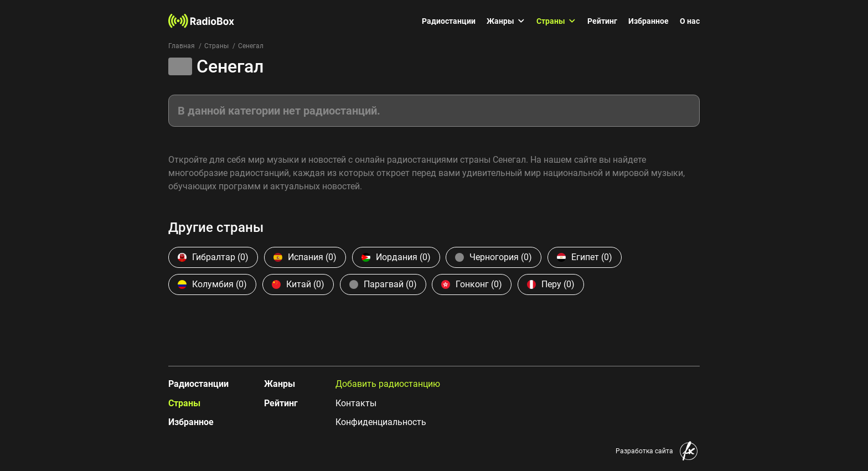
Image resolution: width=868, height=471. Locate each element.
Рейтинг (602, 21)
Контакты (356, 403)
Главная (182, 46)
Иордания (396, 257)
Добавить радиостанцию (388, 384)
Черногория (494, 257)
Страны (556, 21)
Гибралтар (213, 257)
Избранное (649, 21)
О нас (690, 21)
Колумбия (212, 284)
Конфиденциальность (381, 422)
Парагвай (383, 284)
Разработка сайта (644, 451)
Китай (298, 284)
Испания (305, 257)
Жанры (506, 21)
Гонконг (472, 284)
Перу (551, 284)
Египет (585, 257)
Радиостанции (449, 21)
